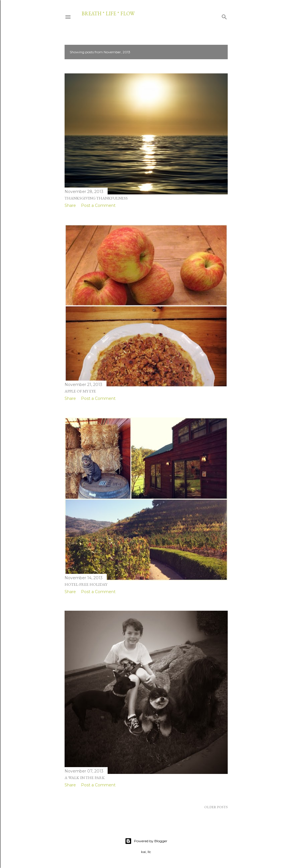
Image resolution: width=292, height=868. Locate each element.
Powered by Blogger (146, 841)
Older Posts (216, 807)
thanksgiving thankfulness (96, 198)
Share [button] (70, 205)
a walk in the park (85, 778)
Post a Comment (98, 205)
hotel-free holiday (86, 584)
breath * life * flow (108, 13)
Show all (213, 52)
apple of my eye (80, 391)
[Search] (224, 16)
